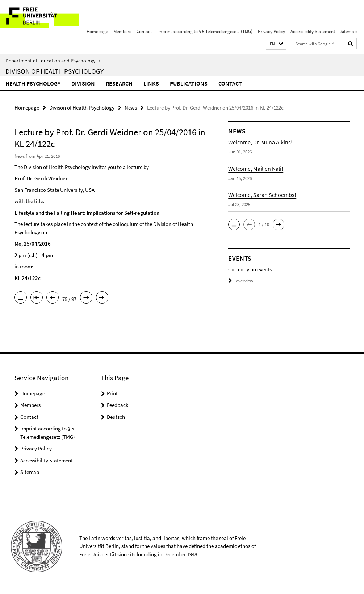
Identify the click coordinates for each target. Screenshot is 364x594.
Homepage (97, 31)
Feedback (118, 405)
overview (241, 281)
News (131, 108)
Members (122, 31)
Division (83, 83)
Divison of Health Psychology (55, 71)
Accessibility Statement (313, 31)
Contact (144, 31)
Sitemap (349, 31)
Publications (189, 83)
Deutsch (116, 417)
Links (151, 83)
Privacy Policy (271, 31)
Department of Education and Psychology (53, 61)
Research (119, 83)
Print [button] (112, 393)
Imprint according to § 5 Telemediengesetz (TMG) (205, 31)
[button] (276, 44)
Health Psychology (33, 83)
